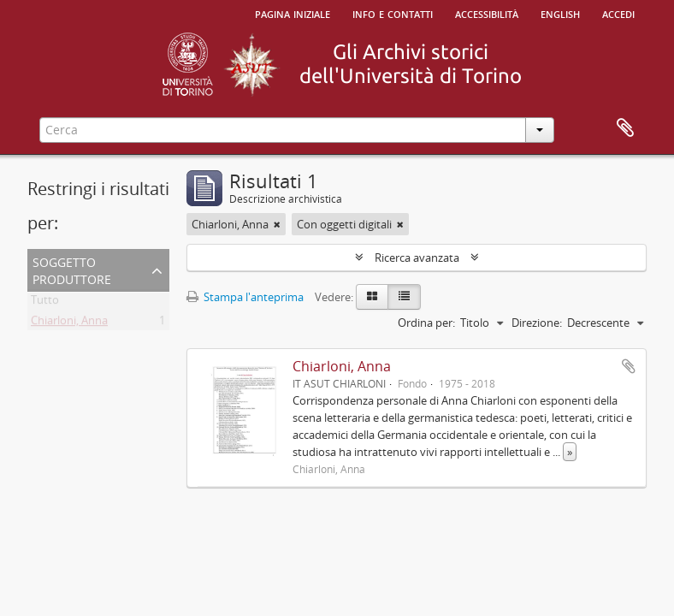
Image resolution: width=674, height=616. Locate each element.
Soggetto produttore (72, 269)
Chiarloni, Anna (69, 323)
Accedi (618, 13)
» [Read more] (570, 452)
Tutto (45, 303)
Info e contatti (393, 13)
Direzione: (537, 323)
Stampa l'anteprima (245, 297)
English (560, 13)
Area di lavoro (625, 128)
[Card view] (372, 297)
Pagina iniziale (293, 13)
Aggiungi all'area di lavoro (629, 366)
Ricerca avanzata (417, 258)
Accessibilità (487, 13)
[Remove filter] (277, 224)
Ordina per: (426, 323)
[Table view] (404, 297)
